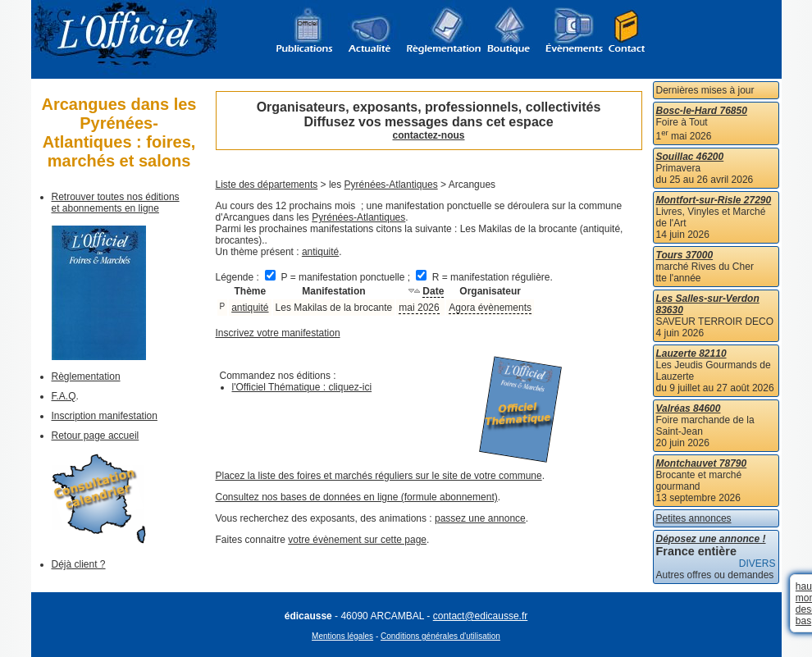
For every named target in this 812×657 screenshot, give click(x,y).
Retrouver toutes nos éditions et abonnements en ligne (116, 203)
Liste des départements (267, 185)
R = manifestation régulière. (484, 277)
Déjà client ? (79, 564)
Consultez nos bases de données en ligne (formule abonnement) (357, 497)
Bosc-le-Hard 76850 (702, 111)
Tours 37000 (685, 255)
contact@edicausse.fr (481, 616)
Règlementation (86, 376)
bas (803, 621)
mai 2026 (419, 308)
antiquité (320, 252)
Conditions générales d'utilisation (440, 636)
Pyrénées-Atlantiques (391, 185)
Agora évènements (490, 308)
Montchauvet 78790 (702, 463)
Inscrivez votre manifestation (278, 333)
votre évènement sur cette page (357, 540)
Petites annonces (694, 518)
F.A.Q (64, 396)
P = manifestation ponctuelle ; (339, 277)
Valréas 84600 (689, 408)
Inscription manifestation (105, 416)
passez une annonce (480, 518)
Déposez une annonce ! (711, 539)
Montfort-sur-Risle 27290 (714, 200)
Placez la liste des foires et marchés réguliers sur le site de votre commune (379, 476)
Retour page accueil (96, 436)
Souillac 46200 (690, 157)
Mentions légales (342, 636)
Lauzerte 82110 (691, 354)
